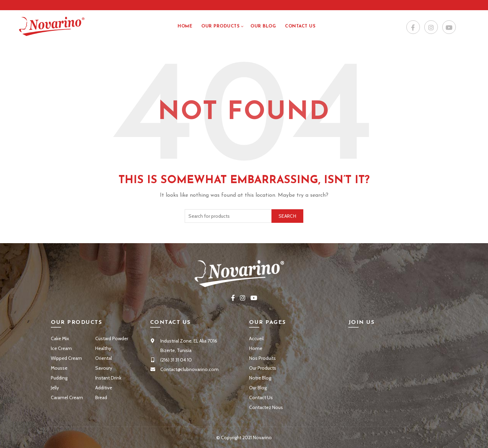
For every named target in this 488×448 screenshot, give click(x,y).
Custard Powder (112, 338)
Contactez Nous (266, 407)
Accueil (256, 338)
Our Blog (263, 26)
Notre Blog (260, 378)
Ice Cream (61, 348)
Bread (101, 397)
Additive (104, 388)
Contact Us (261, 397)
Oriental (104, 358)
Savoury (104, 368)
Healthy (103, 348)
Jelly (55, 388)
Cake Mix (60, 338)
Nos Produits (262, 358)
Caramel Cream (67, 397)
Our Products (220, 26)
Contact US (300, 26)
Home (185, 26)
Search (287, 216)
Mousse (59, 368)
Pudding (59, 378)
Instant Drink (108, 378)
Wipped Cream (66, 358)
